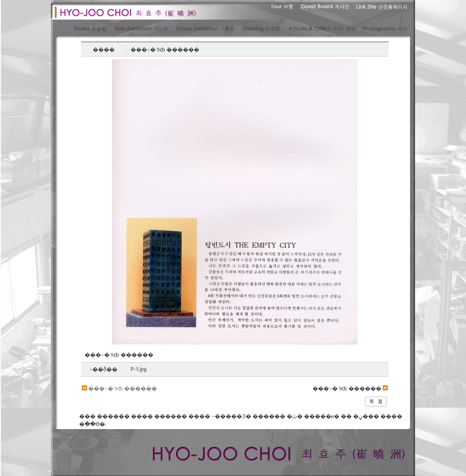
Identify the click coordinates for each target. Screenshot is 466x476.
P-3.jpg (139, 369)
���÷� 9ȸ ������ (119, 389)
